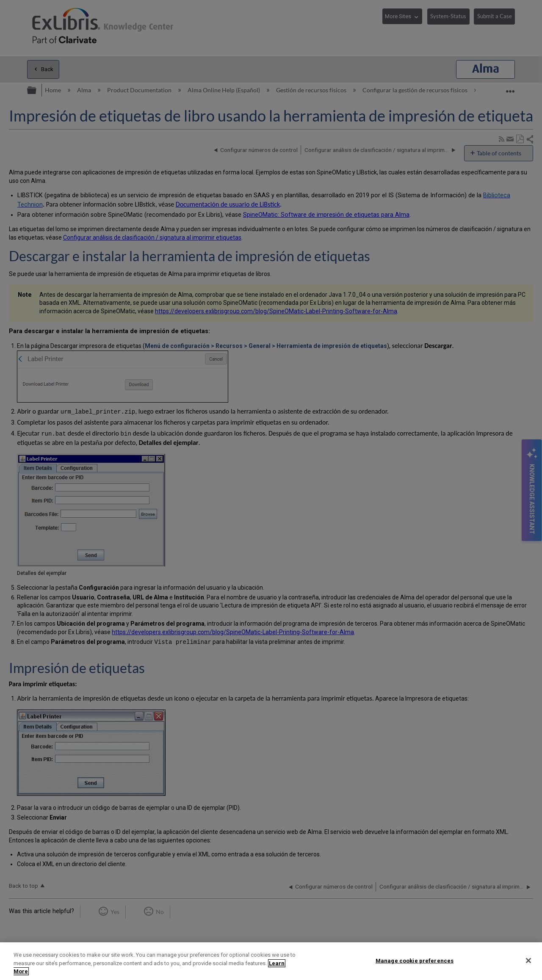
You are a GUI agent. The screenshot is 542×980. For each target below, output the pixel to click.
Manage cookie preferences (415, 960)
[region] (271, 961)
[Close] (528, 961)
